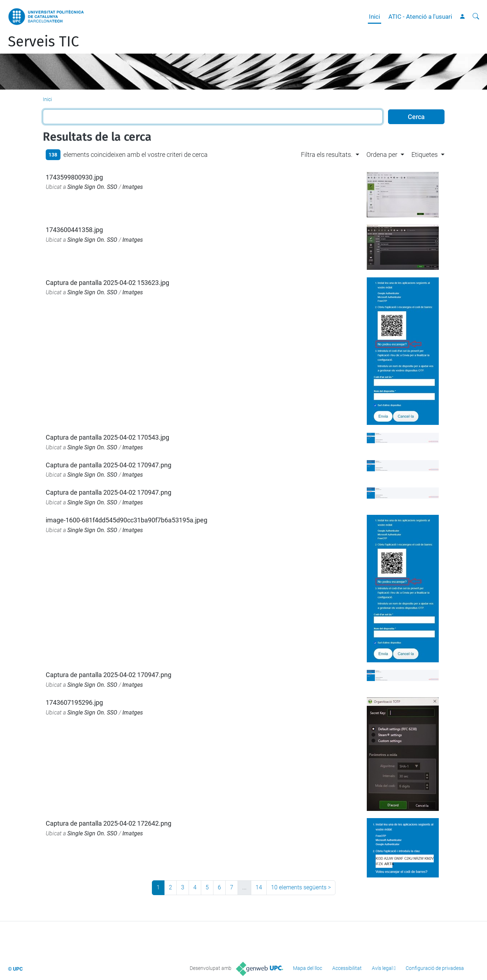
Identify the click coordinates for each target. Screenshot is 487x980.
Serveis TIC (43, 42)
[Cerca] (476, 17)
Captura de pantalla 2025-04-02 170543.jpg (107, 437)
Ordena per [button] (382, 155)
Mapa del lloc (308, 968)
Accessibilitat (347, 968)
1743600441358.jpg (74, 230)
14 (259, 887)
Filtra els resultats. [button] (327, 155)
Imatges (133, 187)
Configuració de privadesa (435, 968)
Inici (375, 17)
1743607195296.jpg (74, 702)
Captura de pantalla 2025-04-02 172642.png (109, 823)
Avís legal (382, 968)
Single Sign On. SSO (92, 187)
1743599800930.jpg (74, 177)
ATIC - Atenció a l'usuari (420, 17)
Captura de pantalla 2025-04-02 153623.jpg (107, 283)
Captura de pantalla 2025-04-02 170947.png (109, 465)
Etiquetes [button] (425, 155)
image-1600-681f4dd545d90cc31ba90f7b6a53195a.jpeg (127, 520)
